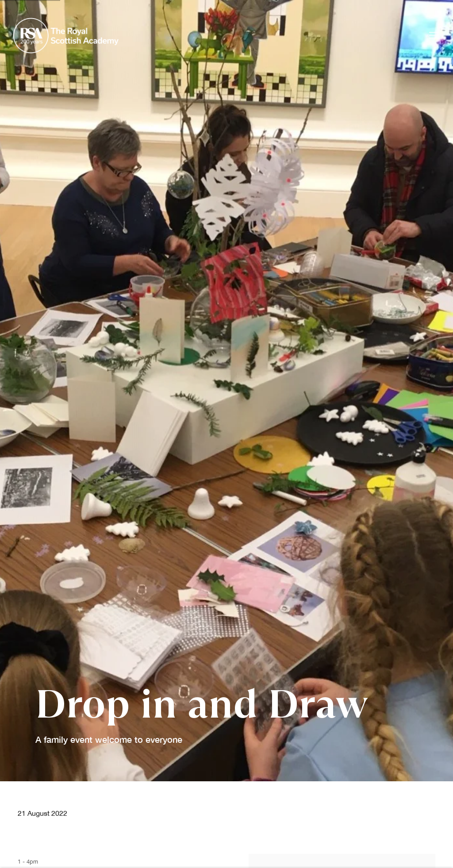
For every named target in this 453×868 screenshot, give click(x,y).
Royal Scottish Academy (66, 36)
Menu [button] (433, 36)
